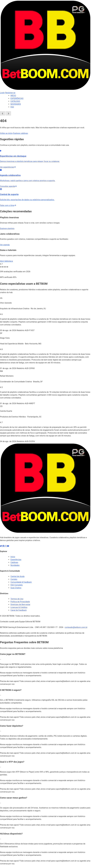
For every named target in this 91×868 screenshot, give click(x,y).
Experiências (16, 560)
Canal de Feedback (19, 610)
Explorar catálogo (21, 133)
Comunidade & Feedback (21, 582)
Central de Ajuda (17, 576)
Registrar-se (10, 93)
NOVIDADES (16, 104)
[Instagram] (6, 546)
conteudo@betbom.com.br (76, 627)
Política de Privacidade (20, 602)
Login (2, 93)
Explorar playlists (7, 229)
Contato (14, 579)
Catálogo (14, 562)
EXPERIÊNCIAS (17, 98)
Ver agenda (5, 245)
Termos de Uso (17, 599)
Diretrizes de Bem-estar (20, 605)
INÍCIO (13, 96)
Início (13, 557)
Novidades (15, 565)
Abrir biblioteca (6, 261)
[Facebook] (4, 546)
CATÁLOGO (15, 101)
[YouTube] (8, 546)
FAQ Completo (17, 585)
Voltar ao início (6, 133)
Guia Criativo (16, 588)
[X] (1, 546)
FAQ (12, 107)
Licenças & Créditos (19, 607)
